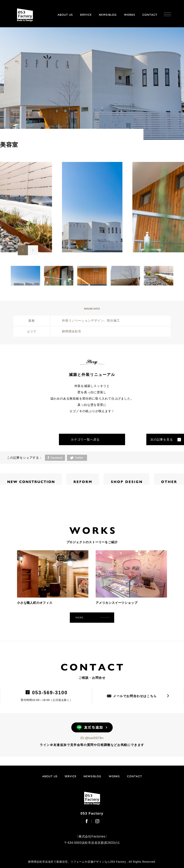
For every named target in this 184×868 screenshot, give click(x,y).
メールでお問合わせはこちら (135, 696)
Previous (23, 250)
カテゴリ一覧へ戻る (85, 440)
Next (33, 250)
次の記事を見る (162, 440)
